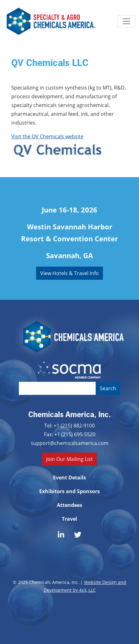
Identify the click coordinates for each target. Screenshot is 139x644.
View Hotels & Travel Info (69, 273)
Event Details (69, 478)
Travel (69, 519)
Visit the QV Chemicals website (47, 136)
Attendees (69, 505)
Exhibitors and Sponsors (69, 491)
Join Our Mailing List (69, 459)
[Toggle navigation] (126, 21)
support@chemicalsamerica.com (70, 443)
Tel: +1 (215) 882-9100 (69, 425)
